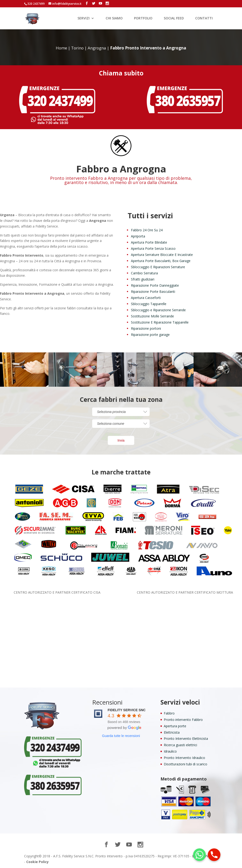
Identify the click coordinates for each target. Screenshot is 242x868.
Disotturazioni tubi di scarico (186, 764)
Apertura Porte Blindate (149, 242)
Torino (77, 48)
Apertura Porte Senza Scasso (153, 248)
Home (61, 48)
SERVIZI (84, 18)
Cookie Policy (37, 862)
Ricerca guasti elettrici (180, 745)
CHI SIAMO (114, 18)
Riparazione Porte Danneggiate (155, 285)
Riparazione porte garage (150, 335)
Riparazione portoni (146, 328)
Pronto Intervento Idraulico (184, 758)
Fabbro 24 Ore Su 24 (147, 230)
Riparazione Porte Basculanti (153, 292)
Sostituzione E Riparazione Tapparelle (160, 322)
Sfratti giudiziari (143, 279)
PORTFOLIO (143, 18)
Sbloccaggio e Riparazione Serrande (158, 310)
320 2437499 (36, 4)
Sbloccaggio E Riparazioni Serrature (158, 267)
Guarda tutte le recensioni (121, 736)
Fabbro (169, 713)
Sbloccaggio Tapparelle (149, 304)
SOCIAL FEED (174, 18)
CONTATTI (204, 18)
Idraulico (170, 751)
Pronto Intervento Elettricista (186, 739)
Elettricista (172, 732)
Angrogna (97, 48)
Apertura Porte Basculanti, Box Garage (161, 261)
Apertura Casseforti (146, 298)
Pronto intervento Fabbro (183, 720)
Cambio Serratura (144, 273)
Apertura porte (175, 726)
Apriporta (138, 236)
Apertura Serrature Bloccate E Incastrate (162, 255)
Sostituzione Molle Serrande (152, 316)
